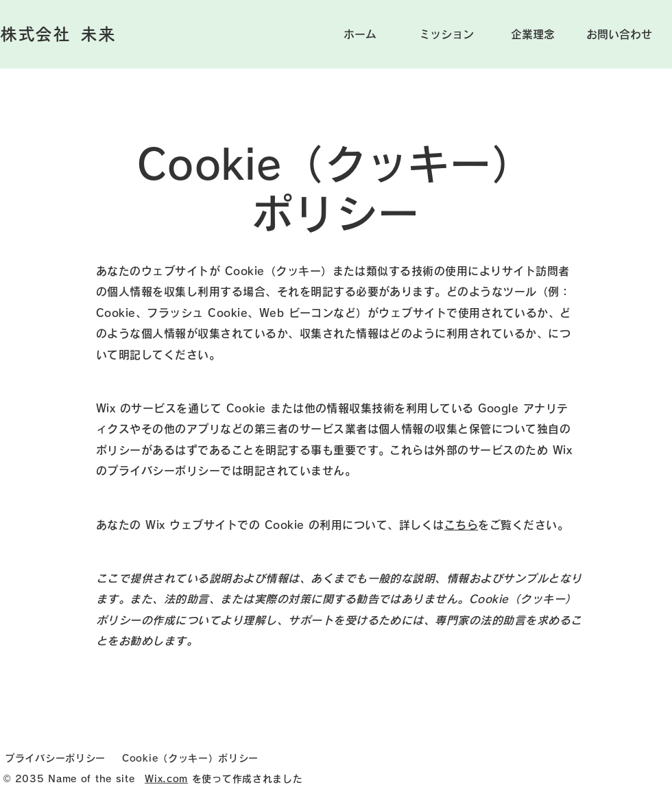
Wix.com (166, 778)
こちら (461, 525)
